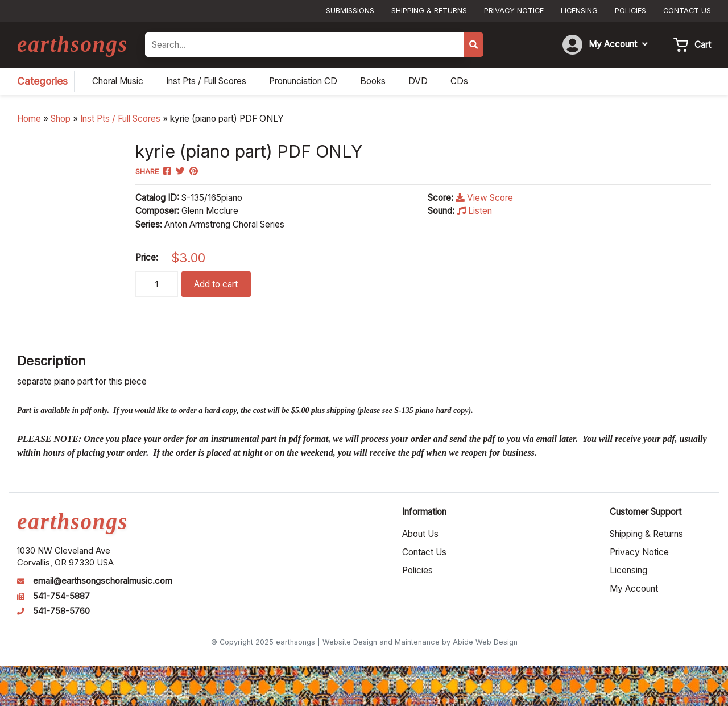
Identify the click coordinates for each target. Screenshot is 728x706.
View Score (484, 198)
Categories (42, 81)
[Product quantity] (157, 284)
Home (29, 119)
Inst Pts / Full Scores (120, 119)
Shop (61, 119)
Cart (703, 45)
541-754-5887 (61, 596)
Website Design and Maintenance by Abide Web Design (420, 642)
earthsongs (73, 44)
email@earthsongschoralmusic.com (103, 581)
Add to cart (216, 284)
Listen (474, 211)
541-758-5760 (61, 611)
